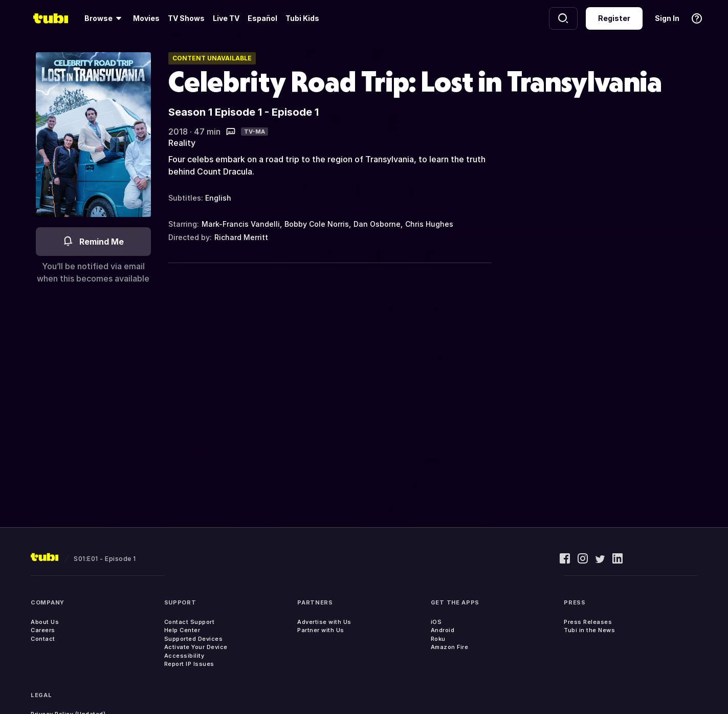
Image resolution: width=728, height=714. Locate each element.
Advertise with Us (324, 622)
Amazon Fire (450, 647)
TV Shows (186, 18)
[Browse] (105, 18)
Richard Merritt (241, 237)
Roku (438, 639)
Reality (182, 143)
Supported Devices (194, 639)
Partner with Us (321, 630)
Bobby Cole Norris (317, 224)
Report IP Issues (189, 664)
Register (614, 18)
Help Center (182, 630)
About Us (45, 622)
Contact (43, 639)
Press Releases (588, 622)
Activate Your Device (196, 647)
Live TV (226, 18)
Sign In (667, 18)
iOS (436, 622)
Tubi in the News (589, 630)
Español (262, 18)
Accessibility (184, 656)
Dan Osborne (377, 224)
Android (443, 630)
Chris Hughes (429, 224)
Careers (43, 630)
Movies (146, 18)
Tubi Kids (302, 18)
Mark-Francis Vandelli (241, 224)
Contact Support (190, 622)
